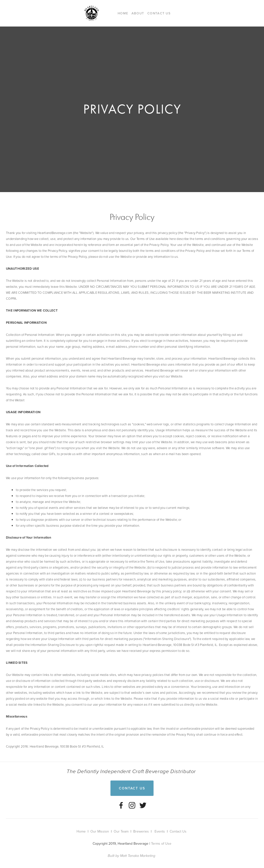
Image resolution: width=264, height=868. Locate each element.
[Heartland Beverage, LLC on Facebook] (121, 805)
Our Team (121, 831)
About (138, 13)
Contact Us (159, 13)
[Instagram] (132, 805)
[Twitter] (143, 805)
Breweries (141, 831)
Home (123, 13)
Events (160, 831)
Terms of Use (161, 843)
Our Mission (100, 831)
